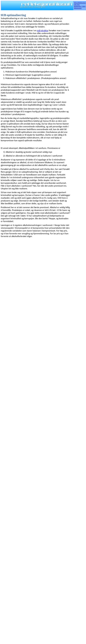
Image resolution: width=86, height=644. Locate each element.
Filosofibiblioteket (80, 3)
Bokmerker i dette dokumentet (80, 7)
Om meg (77, 5)
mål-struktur (43, 30)
